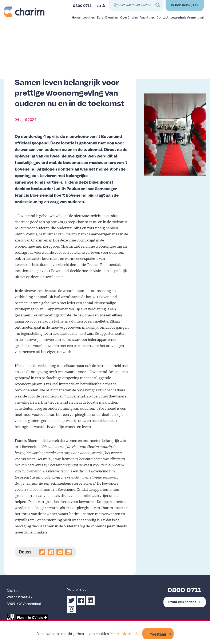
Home (76, 17)
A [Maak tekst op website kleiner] (98, 6)
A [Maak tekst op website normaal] (100, 6)
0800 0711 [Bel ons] (82, 5)
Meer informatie (125, 634)
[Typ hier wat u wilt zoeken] (137, 5)
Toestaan (158, 634)
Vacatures (147, 17)
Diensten (112, 17)
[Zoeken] (158, 5)
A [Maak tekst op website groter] (104, 6)
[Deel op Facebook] (51, 552)
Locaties (89, 17)
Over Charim (129, 17)
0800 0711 (185, 590)
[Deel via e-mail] (60, 552)
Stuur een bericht (185, 602)
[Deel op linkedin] (68, 552)
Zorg (100, 17)
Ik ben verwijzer (185, 5)
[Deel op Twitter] (42, 552)
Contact (163, 17)
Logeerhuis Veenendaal (187, 17)
